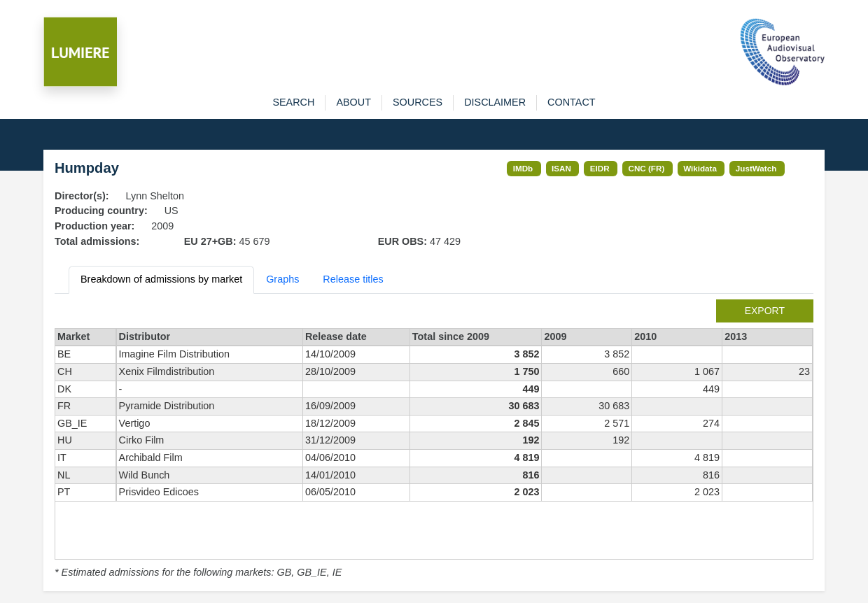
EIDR (600, 168)
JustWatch (756, 168)
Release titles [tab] (353, 279)
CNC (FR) (647, 168)
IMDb (523, 168)
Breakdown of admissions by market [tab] (161, 279)
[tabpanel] (434, 440)
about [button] (353, 102)
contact (571, 102)
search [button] (293, 102)
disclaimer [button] (495, 102)
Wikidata (700, 168)
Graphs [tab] (282, 279)
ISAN (561, 168)
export (765, 311)
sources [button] (418, 102)
